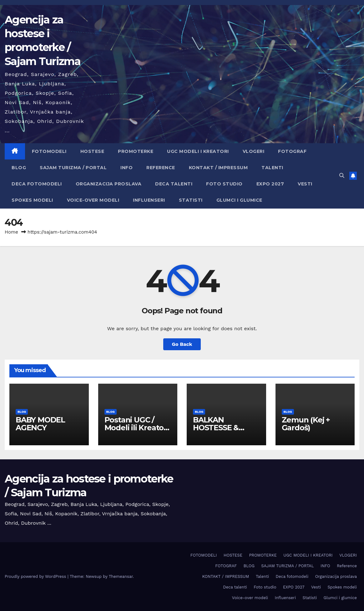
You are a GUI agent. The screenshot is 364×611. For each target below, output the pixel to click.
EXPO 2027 (270, 184)
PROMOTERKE (136, 151)
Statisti (191, 200)
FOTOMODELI (49, 151)
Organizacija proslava (109, 184)
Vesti (305, 184)
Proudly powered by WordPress (36, 576)
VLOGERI (254, 151)
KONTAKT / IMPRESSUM (218, 168)
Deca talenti (174, 184)
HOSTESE (92, 151)
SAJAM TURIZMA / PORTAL (73, 168)
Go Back (182, 344)
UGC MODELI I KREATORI (198, 151)
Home (11, 232)
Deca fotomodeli (37, 184)
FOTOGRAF (292, 151)
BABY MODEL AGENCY (40, 424)
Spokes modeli (32, 200)
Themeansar (121, 576)
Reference (161, 168)
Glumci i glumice (239, 200)
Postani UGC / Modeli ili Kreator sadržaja (136, 428)
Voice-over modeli (93, 200)
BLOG (19, 168)
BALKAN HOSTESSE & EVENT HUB (216, 428)
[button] (342, 176)
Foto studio (224, 184)
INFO (126, 168)
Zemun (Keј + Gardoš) (306, 424)
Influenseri (149, 200)
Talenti (272, 168)
